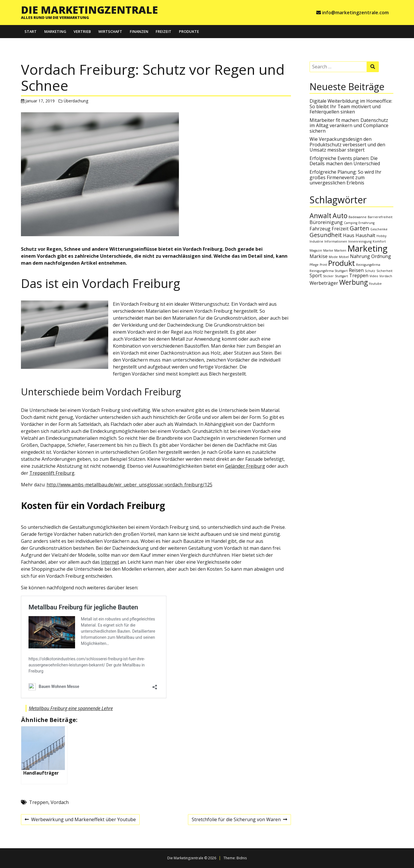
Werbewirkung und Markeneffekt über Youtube (80, 820)
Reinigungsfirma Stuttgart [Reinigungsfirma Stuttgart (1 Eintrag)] (329, 271)
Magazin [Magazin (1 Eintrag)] (316, 250)
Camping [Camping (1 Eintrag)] (351, 223)
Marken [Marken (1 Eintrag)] (340, 250)
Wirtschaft (110, 31)
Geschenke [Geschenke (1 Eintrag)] (379, 229)
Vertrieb (82, 31)
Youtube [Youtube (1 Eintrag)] (375, 284)
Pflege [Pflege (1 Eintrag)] (314, 265)
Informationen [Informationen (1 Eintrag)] (336, 241)
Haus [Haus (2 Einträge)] (349, 235)
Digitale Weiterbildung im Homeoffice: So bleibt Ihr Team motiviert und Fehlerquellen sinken (351, 106)
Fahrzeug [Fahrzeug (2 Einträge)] (320, 229)
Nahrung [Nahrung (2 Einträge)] (360, 256)
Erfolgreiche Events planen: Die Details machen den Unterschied (345, 161)
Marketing (55, 31)
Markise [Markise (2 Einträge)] (319, 256)
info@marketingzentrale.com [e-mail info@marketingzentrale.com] (355, 13)
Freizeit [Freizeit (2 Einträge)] (340, 229)
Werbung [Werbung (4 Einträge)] (353, 282)
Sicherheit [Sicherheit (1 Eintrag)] (384, 271)
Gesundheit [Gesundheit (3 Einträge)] (326, 235)
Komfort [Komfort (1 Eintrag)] (379, 241)
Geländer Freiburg (245, 466)
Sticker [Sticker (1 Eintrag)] (328, 276)
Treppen (39, 802)
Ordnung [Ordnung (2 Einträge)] (381, 256)
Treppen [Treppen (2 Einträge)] (359, 275)
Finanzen (139, 31)
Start (31, 31)
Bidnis (242, 858)
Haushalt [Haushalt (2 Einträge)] (365, 235)
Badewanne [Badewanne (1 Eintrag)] (358, 217)
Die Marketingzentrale (89, 10)
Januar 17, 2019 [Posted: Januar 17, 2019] (40, 101)
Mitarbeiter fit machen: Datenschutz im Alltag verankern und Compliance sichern (349, 126)
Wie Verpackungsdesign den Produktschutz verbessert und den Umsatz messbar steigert (347, 144)
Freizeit (164, 31)
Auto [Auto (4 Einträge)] (340, 216)
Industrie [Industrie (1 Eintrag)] (316, 241)
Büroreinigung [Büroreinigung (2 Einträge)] (326, 222)
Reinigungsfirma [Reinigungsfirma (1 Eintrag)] (368, 265)
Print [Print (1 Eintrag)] (323, 265)
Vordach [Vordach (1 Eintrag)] (386, 276)
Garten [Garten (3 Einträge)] (359, 228)
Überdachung (76, 101)
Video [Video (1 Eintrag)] (374, 276)
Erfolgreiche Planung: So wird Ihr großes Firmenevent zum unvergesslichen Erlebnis (345, 177)
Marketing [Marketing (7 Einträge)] (367, 248)
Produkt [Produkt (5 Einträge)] (342, 263)
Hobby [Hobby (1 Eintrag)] (381, 236)
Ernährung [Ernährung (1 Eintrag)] (366, 223)
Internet (110, 562)
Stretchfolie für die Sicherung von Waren (239, 820)
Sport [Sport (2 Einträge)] (316, 275)
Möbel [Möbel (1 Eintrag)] (344, 257)
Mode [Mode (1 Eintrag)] (333, 257)
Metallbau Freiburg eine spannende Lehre (71, 708)
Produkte (189, 31)
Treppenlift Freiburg (52, 473)
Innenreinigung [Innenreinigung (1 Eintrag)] (360, 241)
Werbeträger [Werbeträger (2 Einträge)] (324, 283)
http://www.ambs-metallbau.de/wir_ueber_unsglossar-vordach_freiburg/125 (129, 485)
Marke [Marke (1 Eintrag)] (328, 250)
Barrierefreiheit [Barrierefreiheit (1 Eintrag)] (380, 217)
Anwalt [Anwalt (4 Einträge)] (320, 216)
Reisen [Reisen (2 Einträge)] (356, 270)
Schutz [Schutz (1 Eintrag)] (370, 271)
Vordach (60, 802)
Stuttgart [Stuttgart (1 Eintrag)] (341, 276)
